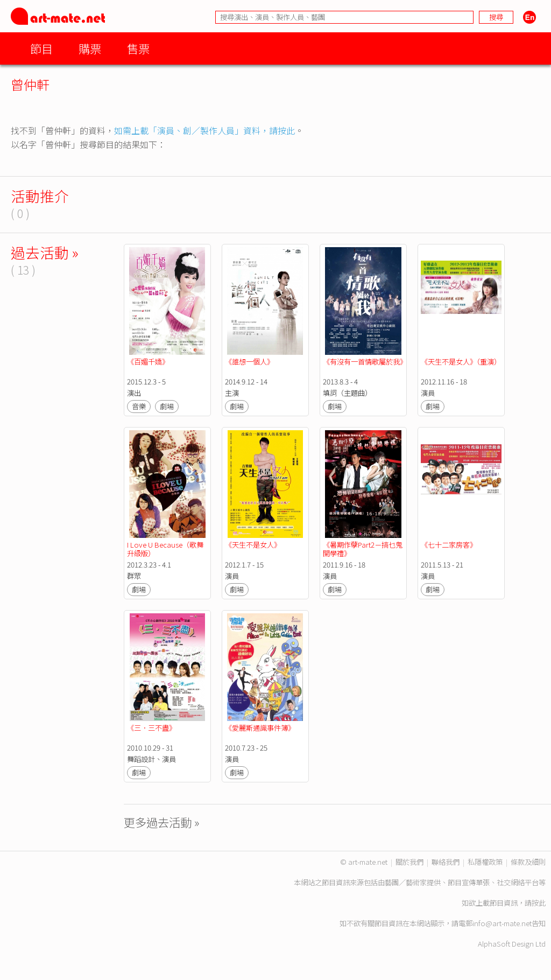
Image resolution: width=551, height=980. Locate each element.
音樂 (139, 406)
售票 (138, 48)
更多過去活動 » (162, 822)
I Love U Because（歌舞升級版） (165, 549)
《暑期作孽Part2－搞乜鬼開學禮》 (363, 549)
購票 (90, 48)
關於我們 (409, 862)
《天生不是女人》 (253, 545)
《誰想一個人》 (249, 362)
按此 (539, 903)
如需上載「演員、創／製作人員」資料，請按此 (204, 130)
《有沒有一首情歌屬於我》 (365, 362)
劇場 (167, 406)
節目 (41, 48)
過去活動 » (45, 252)
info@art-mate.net (502, 923)
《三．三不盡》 (151, 728)
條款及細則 (528, 862)
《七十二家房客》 (449, 545)
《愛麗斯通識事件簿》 (260, 728)
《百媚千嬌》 (148, 362)
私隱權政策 (485, 862)
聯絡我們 (446, 862)
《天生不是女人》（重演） (461, 362)
